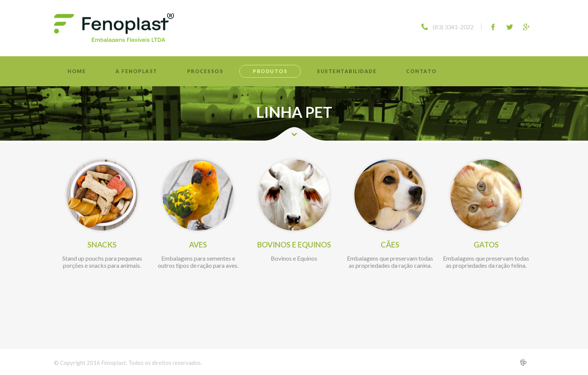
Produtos (270, 71)
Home (77, 71)
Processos (205, 71)
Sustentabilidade (347, 71)
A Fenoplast (136, 71)
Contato (421, 71)
